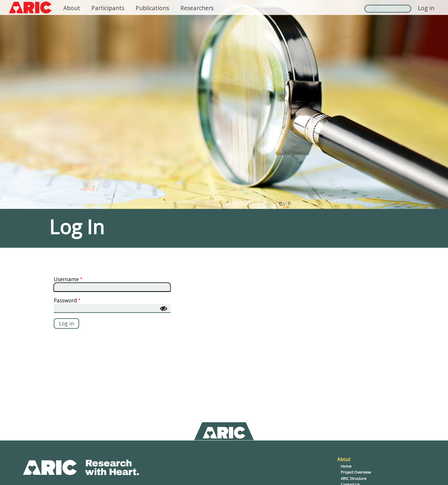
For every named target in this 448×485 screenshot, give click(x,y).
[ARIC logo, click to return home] (30, 7)
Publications (152, 8)
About (72, 8)
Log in (426, 8)
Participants (108, 8)
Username (66, 279)
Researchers (197, 8)
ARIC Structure (354, 478)
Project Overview (356, 472)
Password (65, 300)
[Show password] (164, 309)
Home (346, 466)
